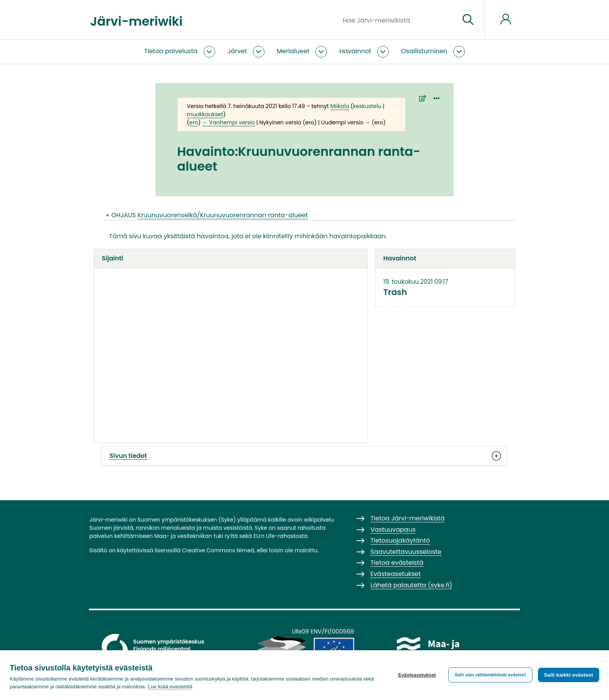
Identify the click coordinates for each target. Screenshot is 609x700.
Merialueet (293, 51)
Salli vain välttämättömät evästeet (490, 675)
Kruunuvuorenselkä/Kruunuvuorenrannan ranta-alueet (223, 215)
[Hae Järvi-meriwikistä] (398, 20)
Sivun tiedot (304, 456)
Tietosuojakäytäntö (400, 540)
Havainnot (355, 51)
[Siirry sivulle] (468, 20)
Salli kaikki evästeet (569, 675)
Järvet (237, 51)
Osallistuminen (424, 51)
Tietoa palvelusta (171, 51)
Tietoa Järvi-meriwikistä (408, 518)
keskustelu (367, 106)
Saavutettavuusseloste (406, 552)
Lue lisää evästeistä (170, 687)
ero (194, 122)
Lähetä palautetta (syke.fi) (412, 585)
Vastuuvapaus (393, 530)
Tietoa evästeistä (397, 563)
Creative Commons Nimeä (218, 550)
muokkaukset (205, 114)
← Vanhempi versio (228, 122)
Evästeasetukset (417, 675)
